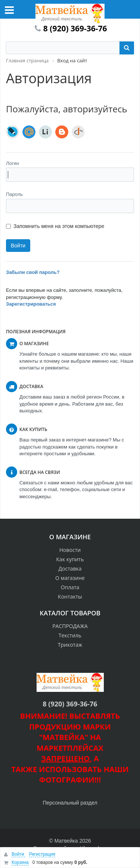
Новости (70, 550)
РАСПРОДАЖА (70, 626)
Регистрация (42, 854)
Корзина (20, 862)
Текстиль (70, 635)
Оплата (70, 587)
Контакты (70, 597)
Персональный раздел (70, 803)
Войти (18, 854)
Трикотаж (70, 645)
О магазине (70, 578)
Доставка (70, 569)
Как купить (70, 559)
